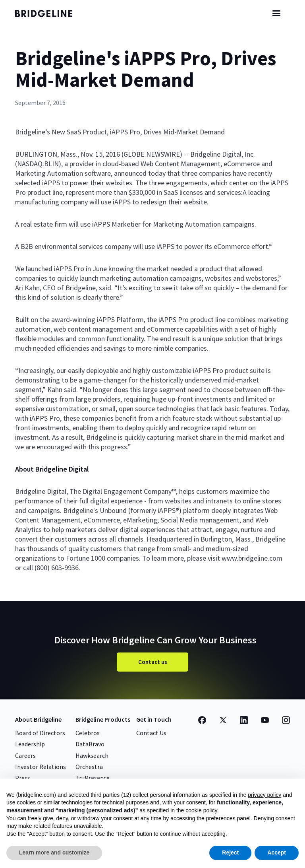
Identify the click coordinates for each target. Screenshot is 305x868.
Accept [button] (277, 852)
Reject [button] (230, 852)
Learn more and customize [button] (54, 852)
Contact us (153, 662)
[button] (276, 14)
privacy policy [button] (264, 795)
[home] (51, 14)
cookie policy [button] (201, 810)
